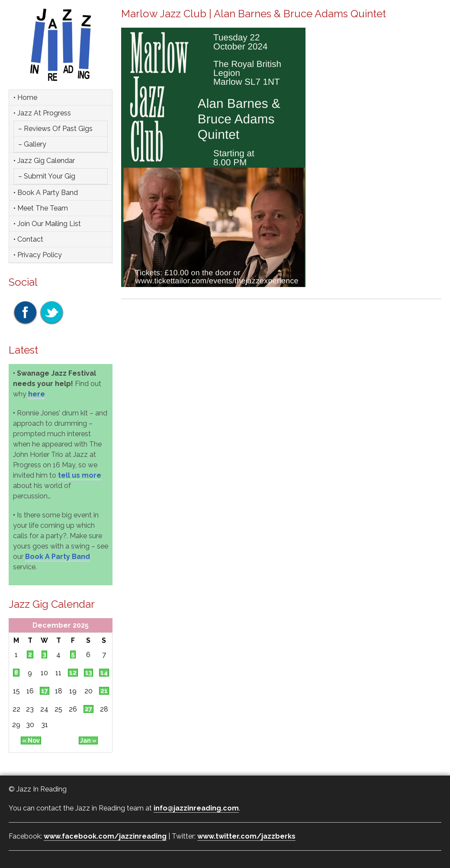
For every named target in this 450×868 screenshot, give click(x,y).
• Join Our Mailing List (47, 224)
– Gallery (32, 144)
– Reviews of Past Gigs (55, 129)
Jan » (88, 740)
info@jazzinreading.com (196, 808)
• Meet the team (41, 208)
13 (88, 673)
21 (104, 691)
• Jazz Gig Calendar (44, 161)
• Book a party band (46, 193)
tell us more (80, 475)
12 (73, 673)
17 (45, 691)
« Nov (31, 740)
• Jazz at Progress (42, 113)
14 (104, 673)
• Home (25, 97)
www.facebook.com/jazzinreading (105, 836)
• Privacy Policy (38, 255)
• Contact (28, 239)
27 (88, 709)
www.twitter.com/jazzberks (246, 836)
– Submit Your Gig (47, 176)
